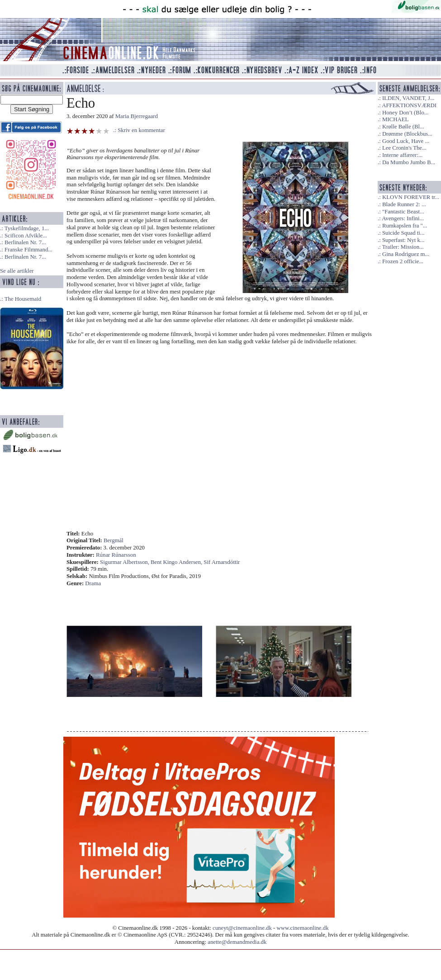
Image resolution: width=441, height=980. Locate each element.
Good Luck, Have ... (406, 141)
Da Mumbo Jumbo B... (409, 162)
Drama (93, 583)
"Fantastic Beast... (403, 212)
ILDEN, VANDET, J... (408, 98)
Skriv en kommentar (141, 130)
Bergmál (114, 540)
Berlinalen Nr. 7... (25, 242)
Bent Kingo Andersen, (177, 562)
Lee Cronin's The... (404, 148)
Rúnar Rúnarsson (116, 555)
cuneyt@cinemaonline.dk (242, 928)
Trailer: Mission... (403, 247)
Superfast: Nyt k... (403, 240)
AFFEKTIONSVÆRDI (409, 105)
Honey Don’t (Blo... (405, 113)
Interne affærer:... (402, 155)
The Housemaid (23, 299)
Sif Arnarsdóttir (222, 562)
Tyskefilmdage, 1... (27, 228)
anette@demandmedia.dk (237, 942)
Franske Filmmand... (28, 250)
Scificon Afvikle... (26, 236)
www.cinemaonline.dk (303, 928)
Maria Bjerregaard (137, 116)
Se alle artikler (17, 271)
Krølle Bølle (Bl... (403, 127)
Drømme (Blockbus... (407, 134)
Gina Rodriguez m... (406, 254)
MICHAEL (395, 119)
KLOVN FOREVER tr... (411, 197)
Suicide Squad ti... (403, 233)
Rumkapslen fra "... (405, 226)
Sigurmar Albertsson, (125, 562)
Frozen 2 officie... (403, 261)
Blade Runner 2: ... (404, 204)
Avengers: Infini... (403, 218)
